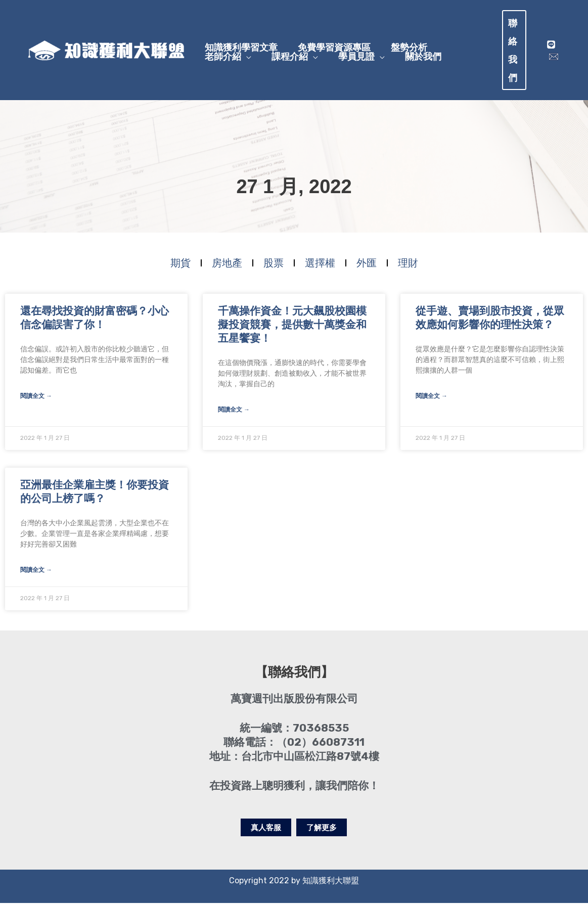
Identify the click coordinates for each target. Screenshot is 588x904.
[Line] (550, 44)
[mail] (553, 57)
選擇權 (320, 264)
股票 (274, 264)
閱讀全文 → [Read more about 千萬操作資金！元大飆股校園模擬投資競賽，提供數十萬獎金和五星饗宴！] (234, 412)
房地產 (227, 264)
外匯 (367, 264)
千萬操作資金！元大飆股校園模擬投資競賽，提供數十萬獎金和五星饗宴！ (292, 327)
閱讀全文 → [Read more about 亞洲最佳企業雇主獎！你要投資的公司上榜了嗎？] (36, 571)
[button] (517, 50)
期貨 (180, 264)
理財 (408, 264)
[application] (244, 62)
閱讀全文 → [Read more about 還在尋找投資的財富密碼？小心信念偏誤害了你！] (36, 398)
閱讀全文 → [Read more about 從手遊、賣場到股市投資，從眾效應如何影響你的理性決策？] (432, 398)
